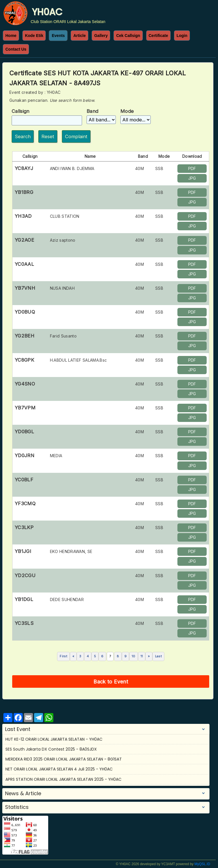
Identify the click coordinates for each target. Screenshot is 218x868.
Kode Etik (34, 36)
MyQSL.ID (202, 864)
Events (58, 36)
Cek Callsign (128, 36)
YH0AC (47, 12)
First (63, 656)
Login (182, 36)
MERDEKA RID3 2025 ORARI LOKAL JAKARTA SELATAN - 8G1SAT (64, 759)
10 (134, 656)
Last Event (18, 729)
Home (11, 36)
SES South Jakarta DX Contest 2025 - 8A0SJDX (51, 749)
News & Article (23, 794)
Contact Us (16, 49)
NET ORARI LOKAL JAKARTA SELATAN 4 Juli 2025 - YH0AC (59, 769)
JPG (192, 178)
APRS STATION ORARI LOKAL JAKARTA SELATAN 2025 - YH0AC (63, 779)
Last (158, 656)
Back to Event (111, 681)
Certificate (158, 36)
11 (142, 656)
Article (79, 36)
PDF (192, 168)
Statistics (17, 807)
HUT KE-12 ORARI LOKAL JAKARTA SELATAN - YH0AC (54, 739)
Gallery (101, 36)
